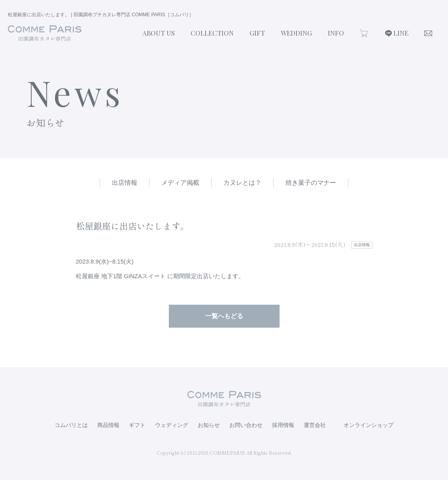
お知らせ (209, 425)
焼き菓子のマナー (311, 183)
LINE (401, 33)
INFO (336, 33)
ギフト (137, 425)
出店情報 (125, 183)
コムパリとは (71, 425)
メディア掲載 (180, 183)
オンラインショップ (369, 425)
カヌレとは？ (242, 183)
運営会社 (315, 425)
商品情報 (108, 425)
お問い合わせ (246, 425)
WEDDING (296, 33)
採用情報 (283, 425)
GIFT (257, 33)
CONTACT (428, 33)
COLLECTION (212, 33)
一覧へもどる (224, 316)
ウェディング (172, 425)
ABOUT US (159, 33)
